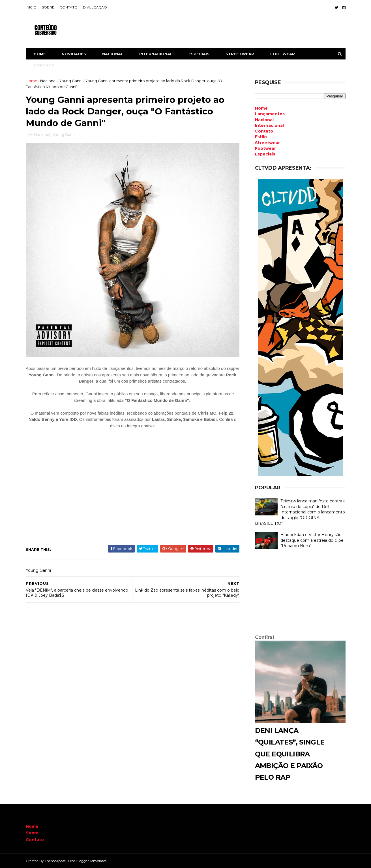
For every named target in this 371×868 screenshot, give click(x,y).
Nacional (48, 81)
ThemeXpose (55, 861)
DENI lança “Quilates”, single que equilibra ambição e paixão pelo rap (290, 754)
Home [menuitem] (261, 108)
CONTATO (69, 7)
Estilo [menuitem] (261, 137)
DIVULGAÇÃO (95, 7)
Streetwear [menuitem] (267, 143)
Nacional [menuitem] (264, 120)
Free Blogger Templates (87, 861)
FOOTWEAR (283, 54)
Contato (35, 840)
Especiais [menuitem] (265, 154)
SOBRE (48, 7)
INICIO (31, 7)
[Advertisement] (300, 593)
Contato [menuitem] (264, 131)
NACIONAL (113, 54)
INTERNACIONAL (156, 54)
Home (40, 54)
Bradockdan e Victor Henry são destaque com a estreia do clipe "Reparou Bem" (312, 540)
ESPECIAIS (199, 54)
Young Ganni (71, 81)
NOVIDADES (74, 54)
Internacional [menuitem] (269, 125)
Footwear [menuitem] (265, 148)
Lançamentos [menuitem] (270, 114)
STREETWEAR (240, 54)
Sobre (32, 833)
